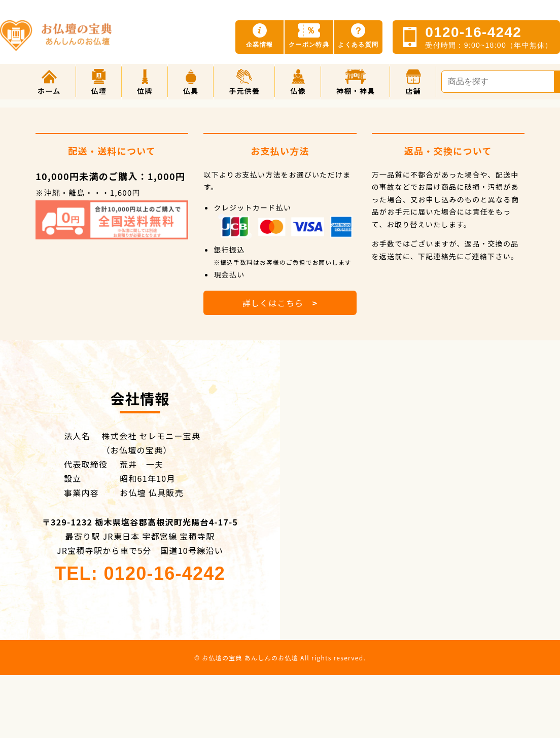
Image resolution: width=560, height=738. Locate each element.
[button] (99, 82)
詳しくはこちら (280, 303)
